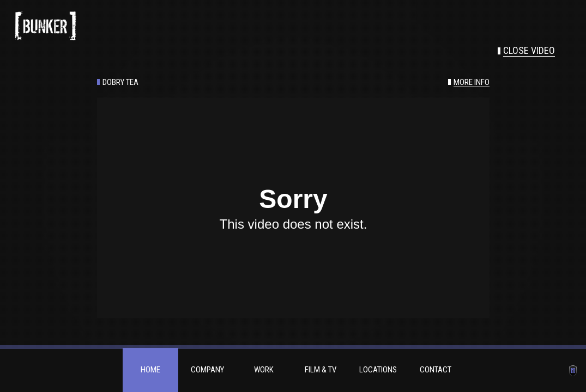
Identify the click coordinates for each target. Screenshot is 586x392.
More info (472, 82)
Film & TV (321, 370)
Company (207, 370)
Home (150, 370)
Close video (529, 51)
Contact (436, 370)
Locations (378, 370)
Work (264, 370)
